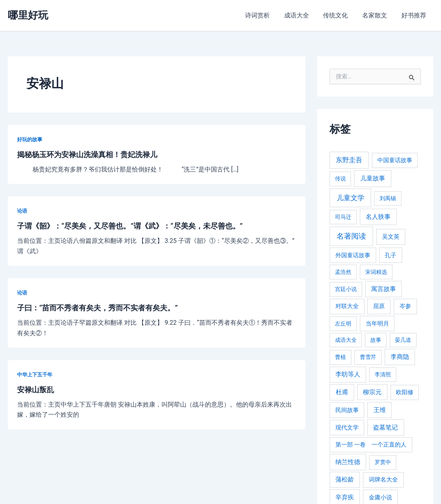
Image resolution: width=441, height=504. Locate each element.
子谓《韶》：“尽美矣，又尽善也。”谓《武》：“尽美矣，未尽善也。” (136, 226)
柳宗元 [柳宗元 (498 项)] (372, 392)
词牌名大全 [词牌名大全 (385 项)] (383, 480)
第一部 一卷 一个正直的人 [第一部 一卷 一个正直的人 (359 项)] (371, 445)
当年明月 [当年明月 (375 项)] (377, 324)
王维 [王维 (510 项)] (380, 410)
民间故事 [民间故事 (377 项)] (347, 410)
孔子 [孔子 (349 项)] (391, 255)
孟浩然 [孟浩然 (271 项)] (343, 272)
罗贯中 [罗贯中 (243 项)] (383, 462)
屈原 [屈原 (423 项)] (379, 306)
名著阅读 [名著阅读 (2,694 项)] (351, 236)
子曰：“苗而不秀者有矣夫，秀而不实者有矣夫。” (102, 307)
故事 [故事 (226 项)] (376, 340)
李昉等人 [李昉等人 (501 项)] (348, 374)
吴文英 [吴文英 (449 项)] (391, 237)
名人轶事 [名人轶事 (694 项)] (378, 217)
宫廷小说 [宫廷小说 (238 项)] (346, 289)
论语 (23, 210)
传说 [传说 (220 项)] (340, 178)
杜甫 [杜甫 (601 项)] (342, 392)
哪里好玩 (28, 15)
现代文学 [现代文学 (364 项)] (347, 428)
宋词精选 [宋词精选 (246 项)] (376, 272)
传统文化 (340, 15)
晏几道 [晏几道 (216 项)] (403, 340)
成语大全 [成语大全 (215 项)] (346, 340)
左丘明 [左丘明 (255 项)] (343, 324)
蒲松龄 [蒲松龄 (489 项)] (345, 479)
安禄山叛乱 (36, 389)
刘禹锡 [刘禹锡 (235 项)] (388, 198)
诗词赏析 (266, 15)
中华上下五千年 (36, 373)
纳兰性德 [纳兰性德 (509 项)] (348, 462)
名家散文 (377, 15)
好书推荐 (415, 15)
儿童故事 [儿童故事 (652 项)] (373, 178)
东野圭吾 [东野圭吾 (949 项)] (349, 160)
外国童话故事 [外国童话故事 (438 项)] (353, 255)
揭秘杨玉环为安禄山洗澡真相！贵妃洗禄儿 (91, 154)
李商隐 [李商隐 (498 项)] (400, 357)
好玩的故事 (31, 139)
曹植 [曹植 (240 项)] (340, 357)
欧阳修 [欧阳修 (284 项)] (405, 392)
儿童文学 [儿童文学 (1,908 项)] (351, 198)
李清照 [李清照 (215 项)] (383, 374)
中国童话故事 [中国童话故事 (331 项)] (395, 160)
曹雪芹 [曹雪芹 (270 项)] (368, 357)
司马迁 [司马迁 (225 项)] (343, 217)
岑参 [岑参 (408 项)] (405, 306)
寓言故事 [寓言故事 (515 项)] (384, 289)
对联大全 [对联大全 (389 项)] (347, 306)
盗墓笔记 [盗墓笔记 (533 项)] (385, 427)
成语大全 (303, 15)
